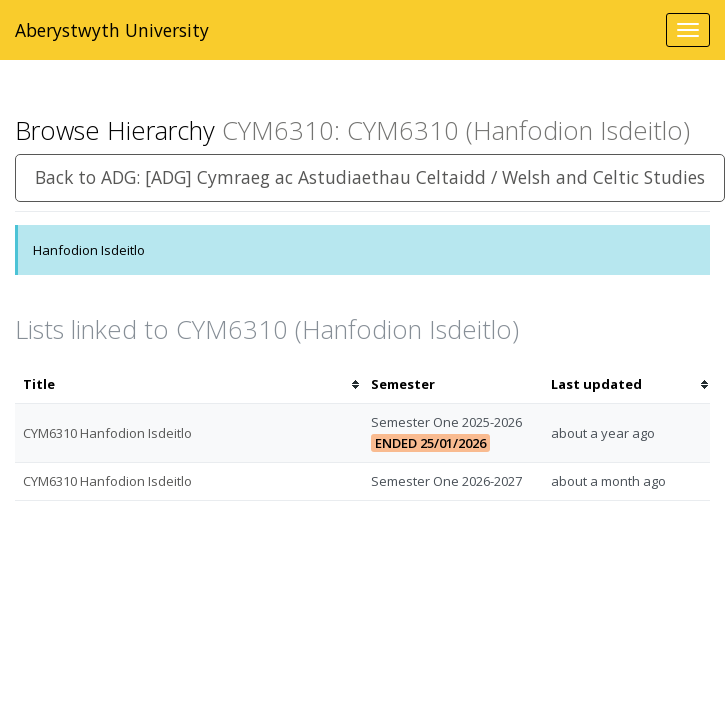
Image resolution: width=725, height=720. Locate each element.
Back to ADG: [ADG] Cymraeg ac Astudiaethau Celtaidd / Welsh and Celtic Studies (370, 177)
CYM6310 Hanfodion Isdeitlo (107, 433)
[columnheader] (189, 384)
